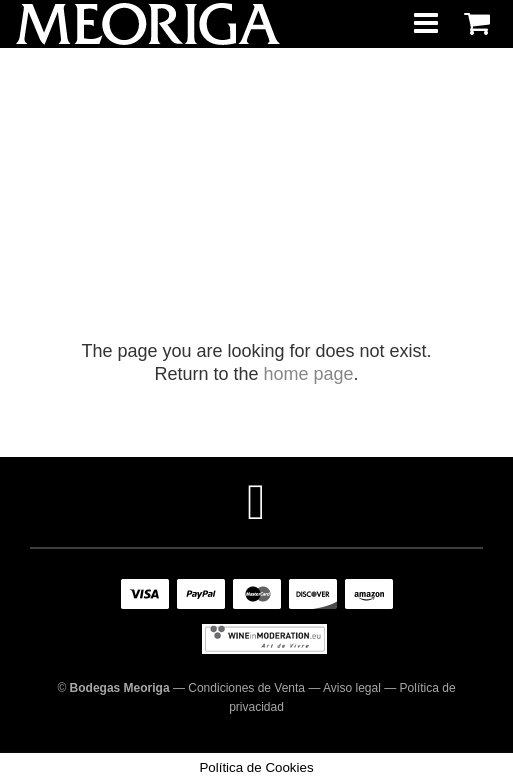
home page (308, 374)
